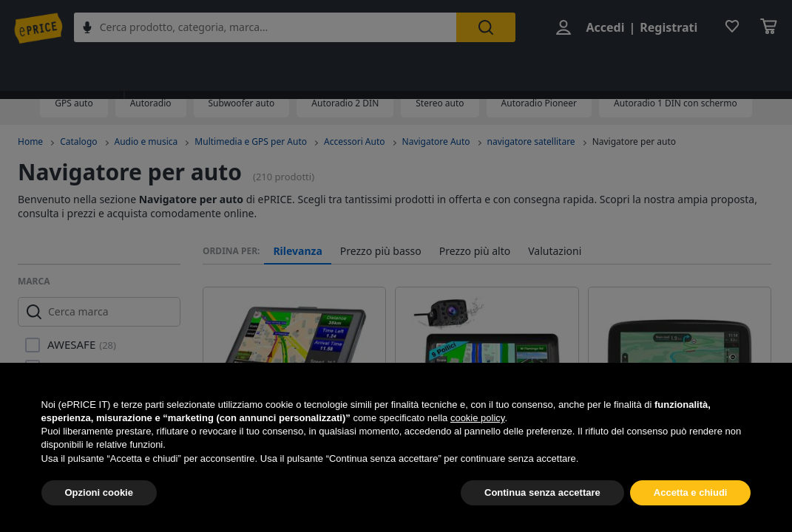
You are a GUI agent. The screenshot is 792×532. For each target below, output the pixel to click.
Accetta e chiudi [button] (691, 492)
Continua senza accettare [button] (542, 492)
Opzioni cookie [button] (99, 492)
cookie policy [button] (477, 418)
